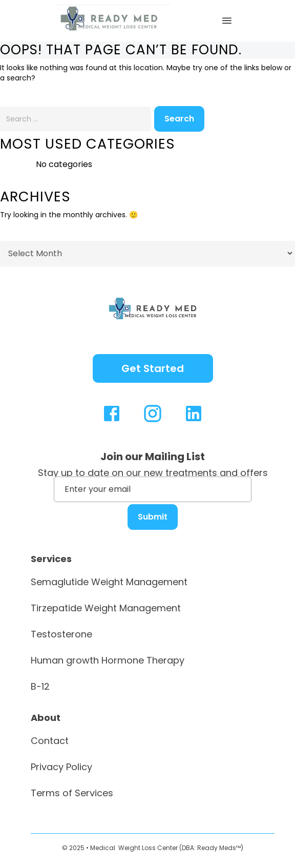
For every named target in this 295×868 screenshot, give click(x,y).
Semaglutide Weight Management (109, 582)
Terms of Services (72, 793)
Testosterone (61, 634)
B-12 (40, 686)
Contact (50, 741)
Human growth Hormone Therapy (108, 660)
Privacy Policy (61, 767)
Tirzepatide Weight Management (106, 608)
